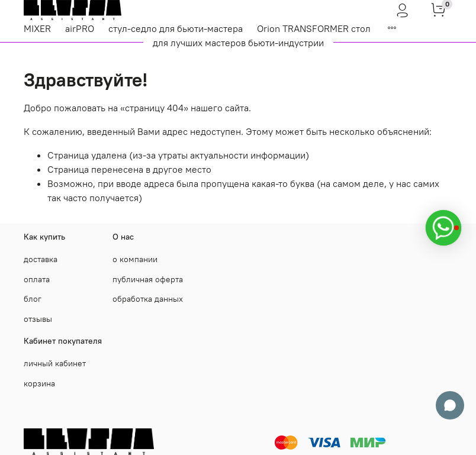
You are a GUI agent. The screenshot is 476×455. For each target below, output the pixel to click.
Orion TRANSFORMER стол (314, 28)
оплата (37, 279)
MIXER (37, 28)
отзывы (38, 319)
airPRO (80, 28)
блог (33, 299)
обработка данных (148, 299)
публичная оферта (148, 279)
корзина (39, 383)
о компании (135, 259)
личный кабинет (55, 363)
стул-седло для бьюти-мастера (176, 28)
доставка (41, 259)
